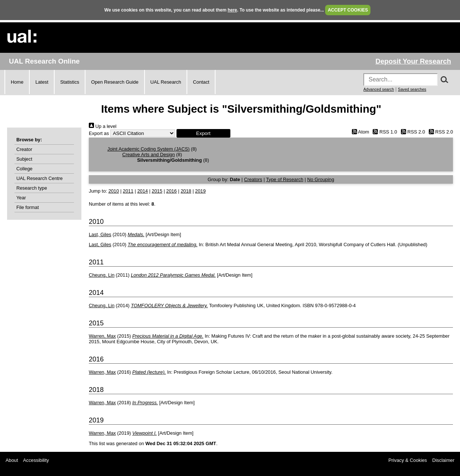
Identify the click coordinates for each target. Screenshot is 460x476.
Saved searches (412, 89)
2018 (186, 191)
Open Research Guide (115, 82)
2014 (142, 191)
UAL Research (166, 82)
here (232, 10)
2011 (128, 191)
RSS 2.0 (412, 132)
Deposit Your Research (413, 61)
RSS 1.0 (384, 132)
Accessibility (36, 460)
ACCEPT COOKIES (348, 10)
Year (21, 198)
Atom (359, 132)
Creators (253, 179)
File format (27, 207)
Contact (201, 82)
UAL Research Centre (40, 178)
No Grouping (321, 179)
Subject (24, 159)
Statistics (70, 82)
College (24, 169)
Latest (42, 82)
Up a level (103, 126)
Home (17, 82)
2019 (200, 191)
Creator (24, 149)
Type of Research (285, 179)
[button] (203, 133)
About (12, 460)
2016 (171, 191)
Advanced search (379, 89)
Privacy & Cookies (408, 460)
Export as (99, 133)
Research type (32, 188)
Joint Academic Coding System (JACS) (148, 149)
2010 (114, 191)
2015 (157, 191)
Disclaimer (443, 460)
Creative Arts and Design (149, 155)
